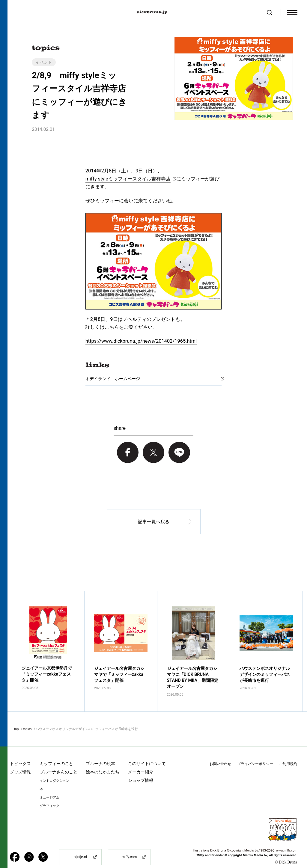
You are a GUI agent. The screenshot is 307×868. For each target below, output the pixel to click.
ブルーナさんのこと (58, 762)
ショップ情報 (141, 770)
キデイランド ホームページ (113, 379)
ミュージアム (49, 787)
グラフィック (49, 796)
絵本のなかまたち (103, 762)
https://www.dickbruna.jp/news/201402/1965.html (141, 341)
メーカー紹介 (141, 762)
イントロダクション (54, 771)
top (16, 719)
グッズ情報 (20, 762)
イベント (44, 62)
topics (27, 719)
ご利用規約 (288, 754)
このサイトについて (147, 753)
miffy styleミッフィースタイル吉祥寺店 (128, 179)
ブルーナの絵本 (100, 753)
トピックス (20, 753)
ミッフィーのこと (56, 753)
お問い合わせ (220, 754)
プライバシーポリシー (255, 754)
